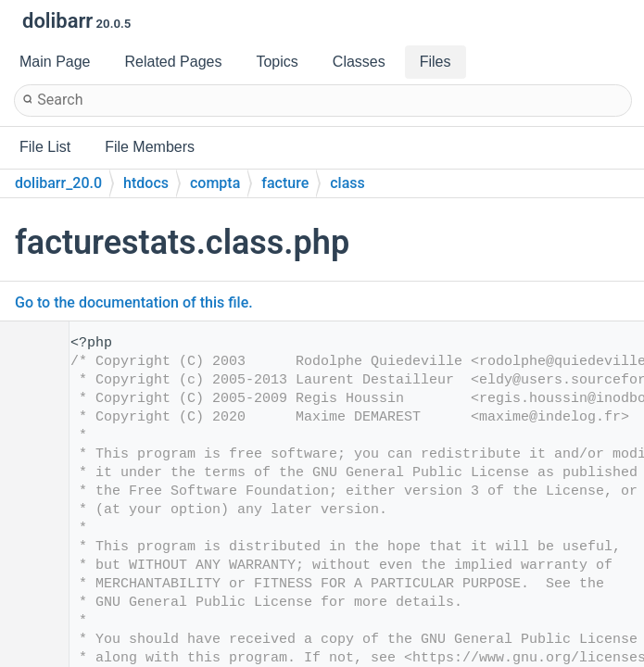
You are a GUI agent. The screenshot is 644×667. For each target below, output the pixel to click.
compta (215, 183)
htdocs (146, 183)
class (347, 183)
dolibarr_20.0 (58, 183)
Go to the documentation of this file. (134, 302)
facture (285, 183)
